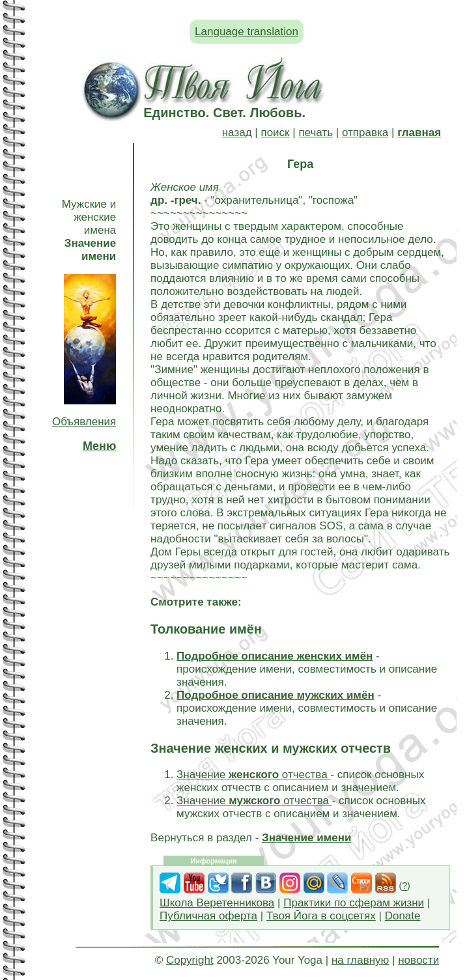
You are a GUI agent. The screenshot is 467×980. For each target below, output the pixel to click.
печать (316, 133)
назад (237, 133)
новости (418, 960)
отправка (365, 133)
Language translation (247, 32)
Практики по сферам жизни (354, 903)
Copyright (190, 960)
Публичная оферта (208, 916)
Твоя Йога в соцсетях (321, 916)
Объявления (84, 422)
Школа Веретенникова (217, 903)
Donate (403, 916)
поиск (275, 133)
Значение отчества (253, 775)
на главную (360, 960)
